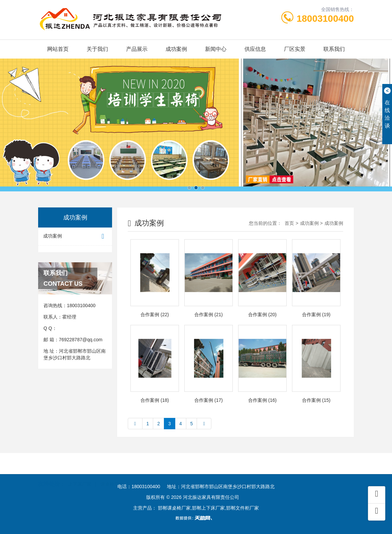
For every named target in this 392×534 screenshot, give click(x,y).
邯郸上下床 (177, 473)
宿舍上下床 (243, 473)
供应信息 (255, 49)
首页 (289, 223)
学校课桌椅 (210, 473)
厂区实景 (295, 49)
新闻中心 (216, 49)
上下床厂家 (80, 473)
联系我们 (334, 49)
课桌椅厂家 (112, 473)
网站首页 (58, 49)
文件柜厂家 (145, 473)
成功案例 (176, 49)
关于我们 (97, 49)
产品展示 (137, 49)
